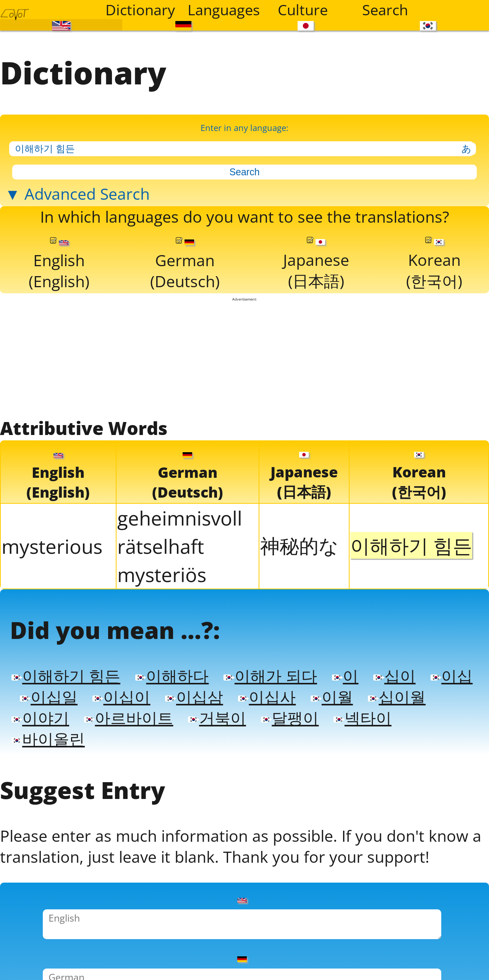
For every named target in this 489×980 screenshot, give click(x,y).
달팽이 (380, 752)
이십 (34, 729)
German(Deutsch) (185, 284)
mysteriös (162, 598)
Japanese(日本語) (316, 283)
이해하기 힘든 (69, 706)
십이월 (42, 752)
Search (385, 10)
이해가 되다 (284, 706)
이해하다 (181, 706)
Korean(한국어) (434, 283)
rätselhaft (161, 569)
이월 (398, 729)
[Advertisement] (245, 380)
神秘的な (299, 569)
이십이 (177, 729)
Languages (224, 10)
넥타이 (42, 775)
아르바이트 (211, 752)
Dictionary (140, 10)
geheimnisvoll (180, 541)
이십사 (330, 729)
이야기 (118, 752)
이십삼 (254, 729)
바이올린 (126, 775)
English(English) (59, 284)
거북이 (304, 752)
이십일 (101, 729)
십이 (414, 706)
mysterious (52, 569)
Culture (303, 10)
